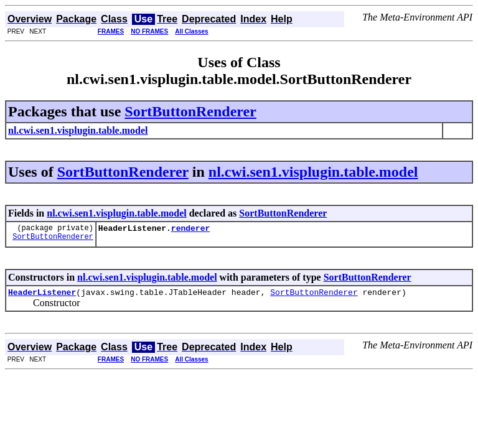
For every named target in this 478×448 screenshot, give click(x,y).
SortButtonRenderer (190, 111)
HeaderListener (42, 296)
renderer (190, 230)
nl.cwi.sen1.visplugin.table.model (313, 172)
